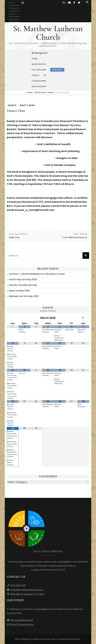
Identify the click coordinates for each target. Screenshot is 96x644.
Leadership (38, 81)
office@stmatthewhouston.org (27, 590)
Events (12, 14)
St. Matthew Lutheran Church (48, 33)
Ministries (38, 64)
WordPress (75, 639)
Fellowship (38, 70)
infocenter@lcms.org (22, 620)
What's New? (27, 105)
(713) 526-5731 (18, 585)
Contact (57, 70)
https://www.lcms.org (22, 625)
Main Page (48, 311)
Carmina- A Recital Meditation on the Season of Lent (37, 274)
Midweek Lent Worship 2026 (24, 296)
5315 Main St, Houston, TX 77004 (27, 594)
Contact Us (14, 8)
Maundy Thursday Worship (23, 285)
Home (12, 3)
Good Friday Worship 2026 (23, 279)
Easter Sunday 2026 (19, 291)
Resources (38, 86)
